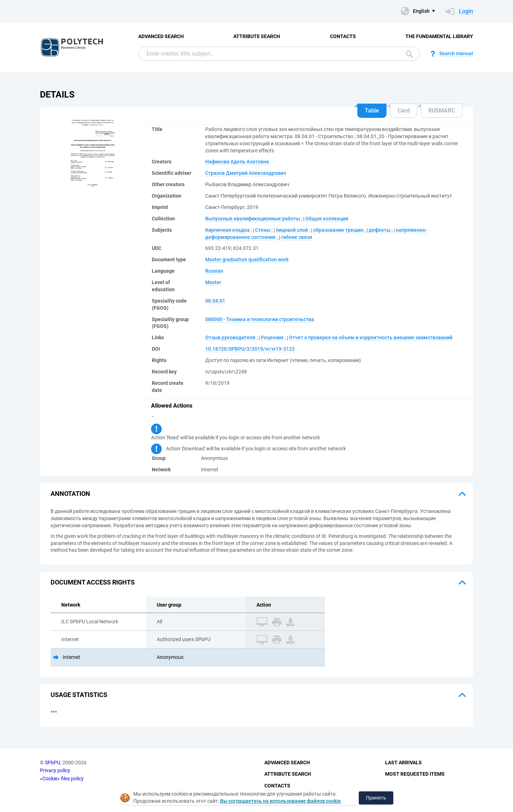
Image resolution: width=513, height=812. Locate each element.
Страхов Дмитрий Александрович (246, 173)
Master (213, 282)
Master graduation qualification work (247, 260)
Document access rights (93, 582)
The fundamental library (439, 36)
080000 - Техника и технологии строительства (260, 319)
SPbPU (53, 763)
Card (404, 111)
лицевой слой (292, 230)
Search (409, 54)
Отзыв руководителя (230, 337)
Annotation (70, 494)
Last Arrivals (403, 763)
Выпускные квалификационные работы (253, 219)
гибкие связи (297, 237)
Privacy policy (55, 770)
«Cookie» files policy (62, 779)
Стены (263, 230)
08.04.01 (215, 301)
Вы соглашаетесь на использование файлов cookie (281, 801)
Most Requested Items (415, 774)
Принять (376, 798)
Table (372, 111)
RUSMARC (442, 111)
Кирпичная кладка (227, 230)
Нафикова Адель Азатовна (237, 162)
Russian (214, 271)
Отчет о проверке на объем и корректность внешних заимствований (371, 337)
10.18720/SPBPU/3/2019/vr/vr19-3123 (250, 349)
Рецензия (272, 337)
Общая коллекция (327, 219)
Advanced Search (161, 36)
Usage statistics (79, 695)
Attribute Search (257, 36)
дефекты (380, 230)
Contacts (343, 36)
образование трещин (338, 230)
